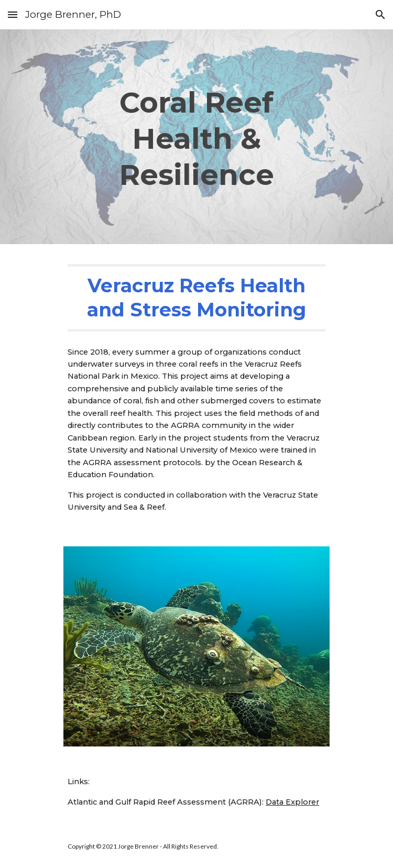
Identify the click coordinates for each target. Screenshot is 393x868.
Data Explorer (292, 802)
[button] (13, 14)
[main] (196, 137)
